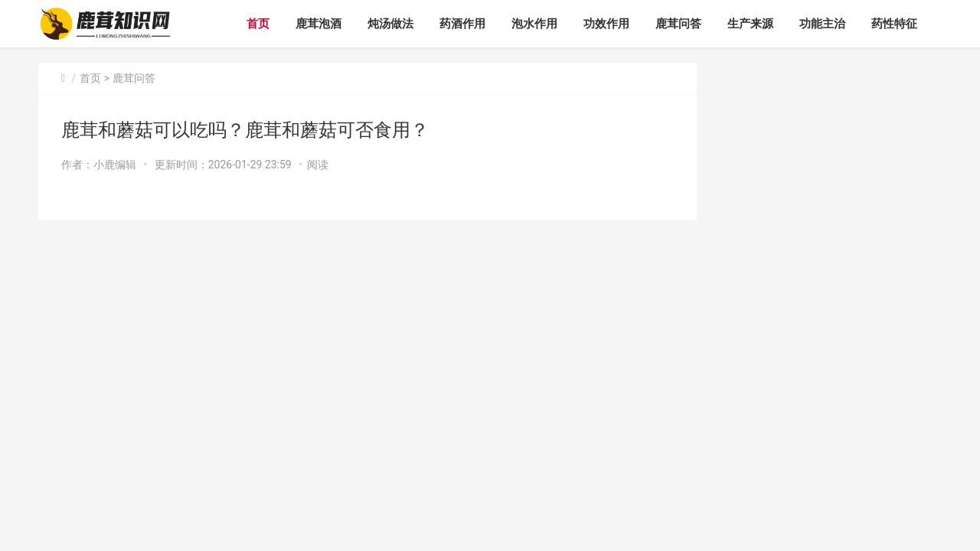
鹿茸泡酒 (318, 24)
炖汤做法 (390, 24)
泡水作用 (534, 24)
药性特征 (894, 24)
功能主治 (822, 24)
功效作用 (606, 24)
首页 (258, 24)
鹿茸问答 (678, 24)
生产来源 (750, 24)
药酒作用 (462, 24)
